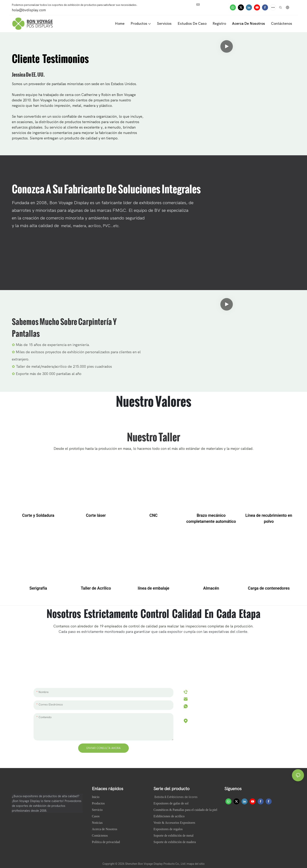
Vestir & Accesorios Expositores (174, 823)
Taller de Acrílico (96, 588)
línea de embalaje (153, 588)
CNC (153, 515)
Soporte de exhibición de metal (173, 836)
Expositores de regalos (168, 829)
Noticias (98, 823)
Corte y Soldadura (38, 515)
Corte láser (96, 515)
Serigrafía (38, 588)
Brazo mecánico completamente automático (211, 518)
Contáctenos (100, 836)
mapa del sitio (196, 864)
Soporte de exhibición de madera (175, 842)
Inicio (96, 797)
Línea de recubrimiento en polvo (269, 518)
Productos (98, 803)
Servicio (97, 810)
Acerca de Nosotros (105, 829)
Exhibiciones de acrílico (169, 816)
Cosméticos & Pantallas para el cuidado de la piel (185, 810)
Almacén (211, 588)
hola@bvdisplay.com (207, 699)
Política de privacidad (106, 842)
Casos (96, 816)
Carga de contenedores (269, 588)
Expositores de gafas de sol (171, 803)
